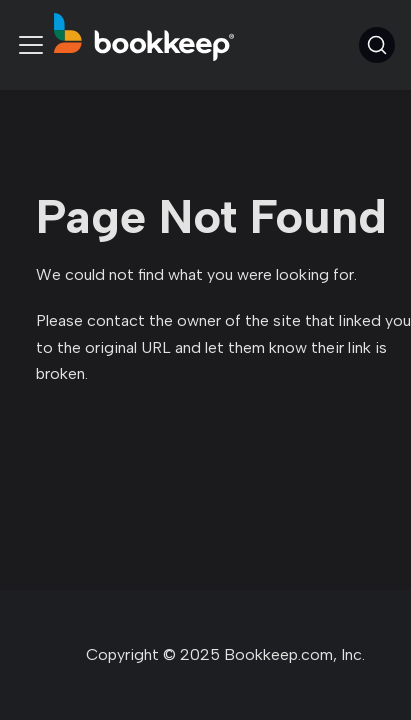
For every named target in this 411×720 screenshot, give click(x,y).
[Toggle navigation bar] (31, 45)
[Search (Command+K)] (377, 45)
